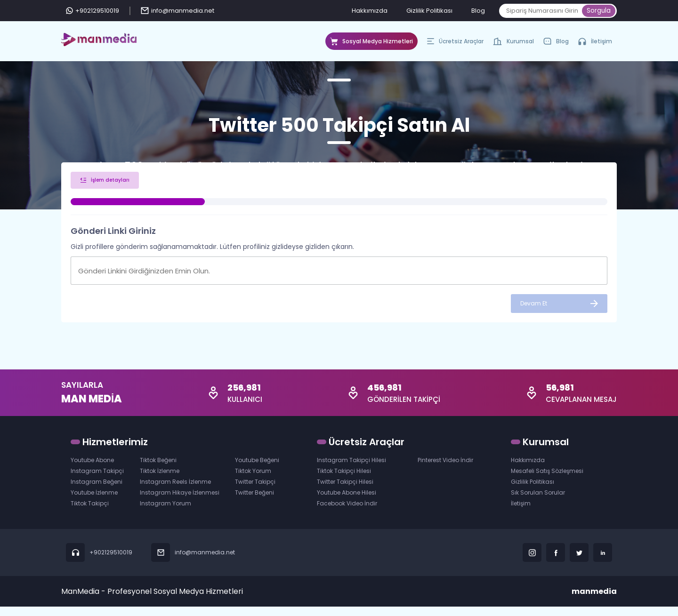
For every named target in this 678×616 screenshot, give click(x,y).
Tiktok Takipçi (90, 513)
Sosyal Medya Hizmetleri (371, 44)
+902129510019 (93, 11)
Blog (478, 11)
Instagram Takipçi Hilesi (351, 469)
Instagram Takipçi (97, 480)
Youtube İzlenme (94, 502)
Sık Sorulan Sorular (538, 502)
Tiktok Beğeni (158, 469)
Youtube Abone (92, 469)
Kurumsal (513, 44)
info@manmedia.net (178, 11)
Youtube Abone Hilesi (347, 502)
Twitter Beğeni (254, 502)
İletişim (595, 41)
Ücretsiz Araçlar (455, 44)
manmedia (594, 601)
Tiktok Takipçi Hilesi (344, 480)
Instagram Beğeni (97, 491)
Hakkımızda (370, 11)
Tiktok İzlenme (160, 480)
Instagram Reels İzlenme (175, 491)
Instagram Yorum (165, 513)
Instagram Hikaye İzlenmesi (180, 502)
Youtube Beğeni (257, 469)
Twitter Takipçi (255, 491)
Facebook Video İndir (347, 513)
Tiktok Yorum (253, 480)
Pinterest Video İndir (445, 469)
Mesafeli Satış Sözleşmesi (547, 480)
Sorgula (599, 11)
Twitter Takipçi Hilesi (345, 491)
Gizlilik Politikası (429, 11)
